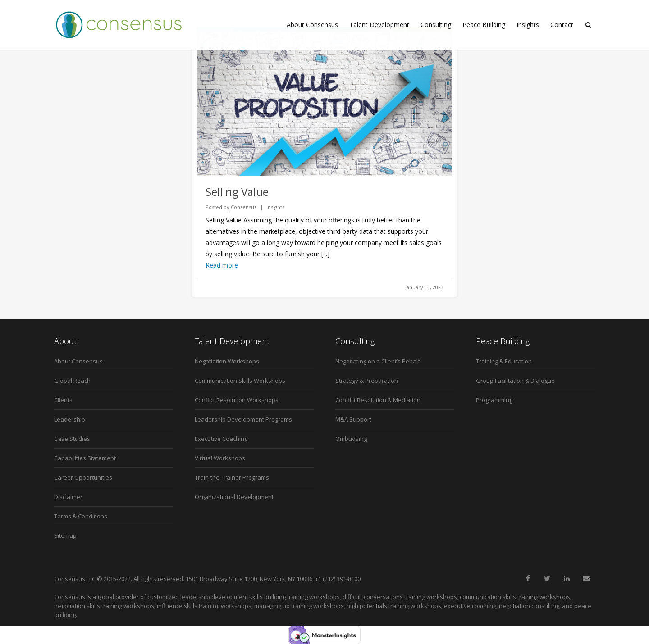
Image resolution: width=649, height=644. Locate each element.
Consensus (244, 207)
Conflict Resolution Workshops (237, 400)
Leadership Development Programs (243, 419)
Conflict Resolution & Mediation (378, 400)
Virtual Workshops (220, 458)
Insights (528, 25)
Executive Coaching (221, 439)
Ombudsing (351, 439)
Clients (63, 400)
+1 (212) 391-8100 (338, 579)
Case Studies (72, 439)
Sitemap (65, 535)
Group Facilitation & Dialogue (515, 381)
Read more (222, 265)
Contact (562, 25)
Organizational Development (234, 497)
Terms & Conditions (81, 516)
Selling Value (237, 192)
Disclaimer (68, 497)
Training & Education (504, 361)
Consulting (436, 25)
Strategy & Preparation (367, 381)
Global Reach (72, 381)
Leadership (70, 419)
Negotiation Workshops (227, 361)
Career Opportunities (83, 477)
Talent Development (379, 25)
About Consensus (312, 25)
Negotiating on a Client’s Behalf (378, 361)
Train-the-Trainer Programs (232, 477)
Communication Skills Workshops (240, 381)
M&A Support (353, 419)
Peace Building (484, 25)
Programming (494, 400)
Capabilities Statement (85, 458)
